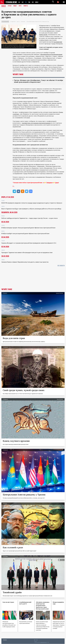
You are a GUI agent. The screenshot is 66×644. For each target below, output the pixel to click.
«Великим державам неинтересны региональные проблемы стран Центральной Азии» (43, 606)
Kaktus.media (43, 35)
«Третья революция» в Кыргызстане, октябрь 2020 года (38, 22)
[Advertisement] (33, 278)
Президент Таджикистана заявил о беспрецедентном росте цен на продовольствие (27, 253)
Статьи (10, 6)
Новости (4, 6)
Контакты (5, 640)
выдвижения (58, 42)
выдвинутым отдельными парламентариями (36, 123)
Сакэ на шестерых (8, 602)
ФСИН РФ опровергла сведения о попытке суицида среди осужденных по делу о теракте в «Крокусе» (32, 203)
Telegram (49, 183)
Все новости (61, 266)
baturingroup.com (44, 642)
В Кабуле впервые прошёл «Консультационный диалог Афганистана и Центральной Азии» (28, 228)
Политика (23, 22)
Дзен (57, 183)
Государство (13, 22)
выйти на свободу (33, 136)
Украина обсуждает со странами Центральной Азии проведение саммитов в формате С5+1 (29, 243)
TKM (30, 2)
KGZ (23, 2)
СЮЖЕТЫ (26, 6)
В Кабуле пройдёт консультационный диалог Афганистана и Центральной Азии (25, 234)
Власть (18, 22)
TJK (26, 2)
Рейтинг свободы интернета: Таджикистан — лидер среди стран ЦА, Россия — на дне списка (29, 218)
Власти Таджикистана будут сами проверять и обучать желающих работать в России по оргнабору (31, 209)
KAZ (19, 2)
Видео (16, 6)
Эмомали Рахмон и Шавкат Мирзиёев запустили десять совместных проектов (25, 262)
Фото (21, 6)
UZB (34, 2)
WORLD (38, 2)
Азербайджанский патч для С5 (25, 603)
